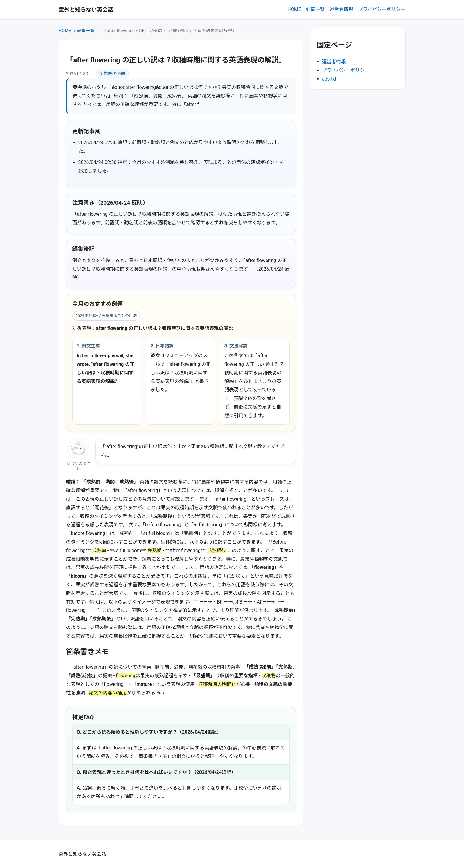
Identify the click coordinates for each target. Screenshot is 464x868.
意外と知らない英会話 (86, 10)
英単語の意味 (113, 74)
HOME (294, 9)
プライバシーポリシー (382, 9)
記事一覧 (315, 9)
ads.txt (329, 79)
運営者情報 (341, 9)
